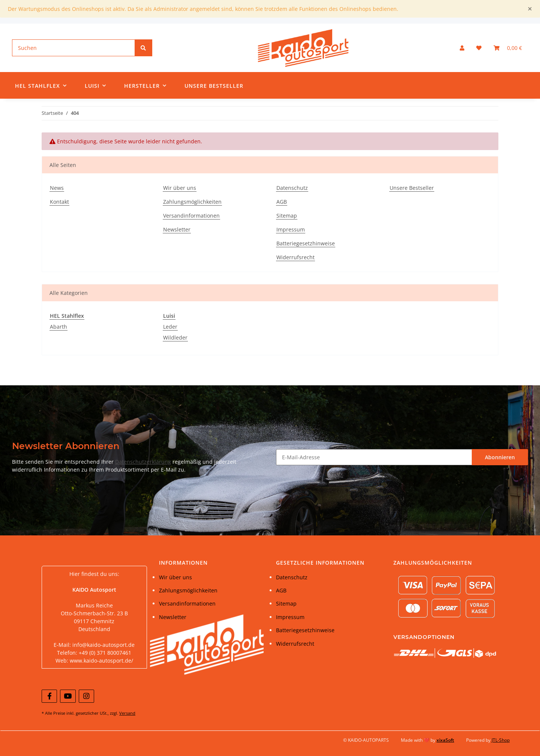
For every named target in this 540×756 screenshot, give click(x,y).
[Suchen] (74, 48)
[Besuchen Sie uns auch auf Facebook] (49, 696)
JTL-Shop (501, 740)
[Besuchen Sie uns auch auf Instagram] (86, 696)
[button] (462, 48)
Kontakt (59, 202)
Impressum (291, 229)
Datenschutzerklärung (143, 462)
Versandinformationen (191, 216)
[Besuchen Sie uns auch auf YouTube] (68, 696)
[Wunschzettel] (479, 48)
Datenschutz (292, 188)
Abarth (58, 327)
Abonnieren (500, 457)
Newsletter (177, 229)
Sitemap (287, 216)
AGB (282, 202)
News (57, 188)
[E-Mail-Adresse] (374, 457)
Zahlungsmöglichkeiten (192, 202)
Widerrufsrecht (295, 257)
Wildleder (175, 337)
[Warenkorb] (508, 48)
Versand (127, 713)
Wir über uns (180, 188)
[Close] (530, 9)
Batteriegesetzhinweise (306, 243)
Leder (170, 327)
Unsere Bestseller (214, 86)
